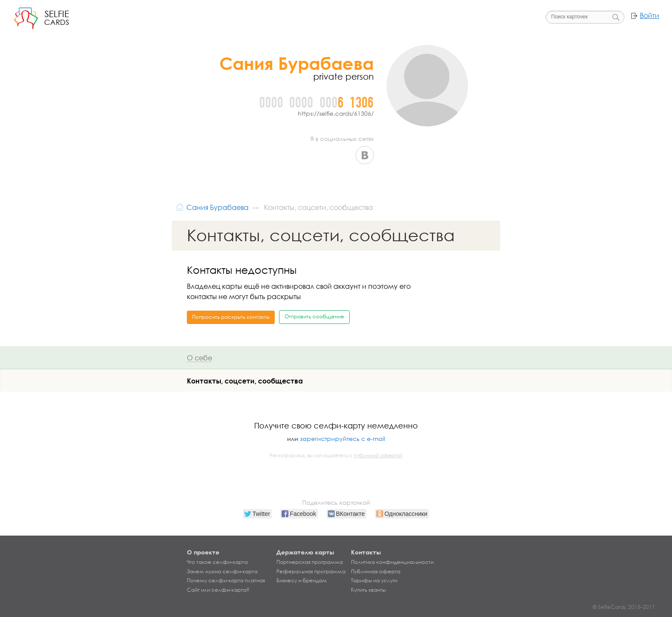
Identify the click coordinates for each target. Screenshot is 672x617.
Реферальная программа (311, 572)
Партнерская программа (310, 562)
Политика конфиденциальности (392, 562)
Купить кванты (368, 590)
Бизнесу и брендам (302, 581)
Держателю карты (305, 552)
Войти (649, 15)
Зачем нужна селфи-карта (222, 572)
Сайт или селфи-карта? (218, 590)
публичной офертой (378, 455)
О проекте (203, 552)
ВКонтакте (365, 155)
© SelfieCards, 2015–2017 (624, 607)
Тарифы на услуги (374, 581)
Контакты (366, 552)
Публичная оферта (376, 572)
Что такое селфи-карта (217, 562)
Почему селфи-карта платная (226, 581)
